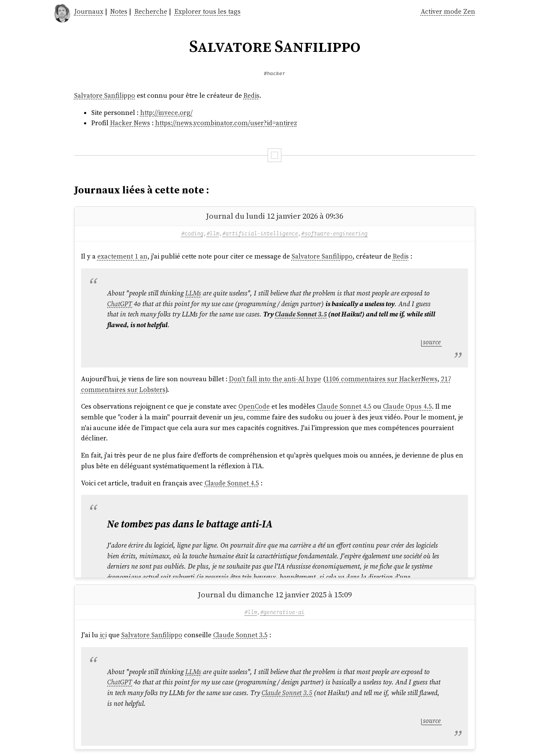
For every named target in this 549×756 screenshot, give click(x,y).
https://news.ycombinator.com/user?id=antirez (226, 123)
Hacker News (130, 123)
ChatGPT (120, 304)
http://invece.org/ (166, 113)
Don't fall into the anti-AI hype (275, 379)
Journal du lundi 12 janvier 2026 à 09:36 (274, 216)
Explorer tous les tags (208, 11)
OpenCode (254, 406)
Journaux (89, 11)
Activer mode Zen (448, 11)
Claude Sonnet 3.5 (301, 314)
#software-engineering (335, 233)
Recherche (151, 11)
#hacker (274, 73)
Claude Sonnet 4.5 (344, 406)
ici (103, 635)
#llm (213, 233)
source (432, 342)
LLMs (193, 293)
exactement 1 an (122, 256)
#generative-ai (282, 612)
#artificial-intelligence (261, 233)
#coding (193, 233)
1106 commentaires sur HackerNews (382, 379)
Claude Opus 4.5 (407, 406)
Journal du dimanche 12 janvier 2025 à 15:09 (275, 595)
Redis (252, 95)
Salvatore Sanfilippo (105, 95)
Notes (119, 11)
